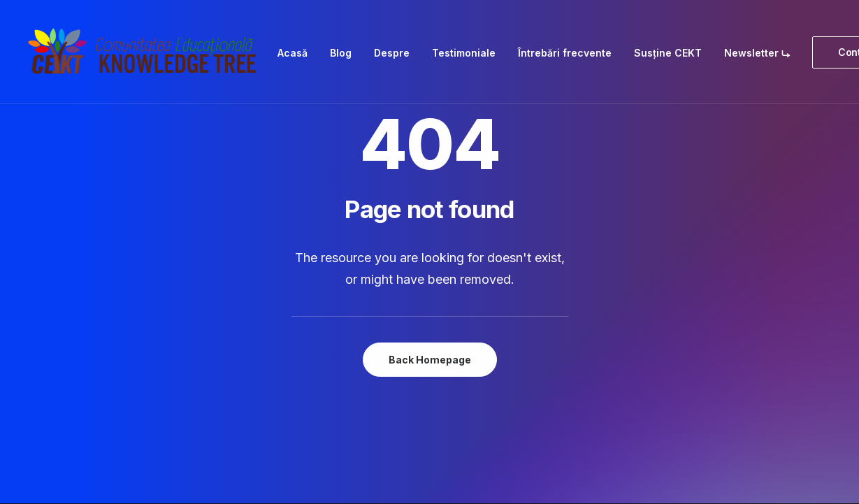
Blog (341, 53)
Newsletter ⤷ (757, 53)
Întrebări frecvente (565, 53)
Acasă (293, 53)
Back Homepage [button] (430, 360)
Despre (392, 53)
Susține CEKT (668, 53)
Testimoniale (464, 53)
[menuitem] (293, 53)
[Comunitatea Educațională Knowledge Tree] (145, 52)
